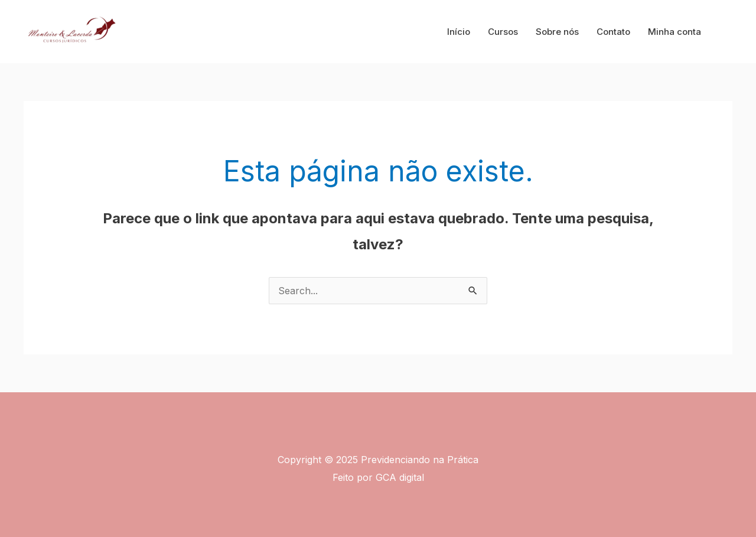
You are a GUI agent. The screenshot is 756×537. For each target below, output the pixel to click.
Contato (613, 32)
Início (459, 32)
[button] (727, 32)
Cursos (503, 32)
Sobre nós (557, 32)
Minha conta (674, 32)
